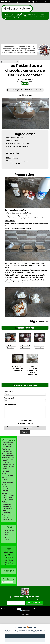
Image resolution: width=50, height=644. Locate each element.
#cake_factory (9, 553)
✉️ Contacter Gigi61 (25, 610)
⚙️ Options (25, 640)
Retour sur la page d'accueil (11, 62)
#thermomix (9, 551)
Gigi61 (19, 609)
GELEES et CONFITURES (6, 469)
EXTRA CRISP (7, 505)
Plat (6, 536)
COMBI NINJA (7, 450)
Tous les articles (8, 519)
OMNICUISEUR (7, 508)
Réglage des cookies (43, 609)
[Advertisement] (25, 32)
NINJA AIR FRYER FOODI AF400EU (8, 453)
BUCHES (5, 518)
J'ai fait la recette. (25, 421)
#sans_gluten (9, 561)
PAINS (5, 479)
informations (7, 516)
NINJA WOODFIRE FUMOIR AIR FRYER (8, 456)
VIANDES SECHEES (8, 496)
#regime (9, 559)
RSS (35, 609)
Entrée (7, 534)
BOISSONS (6, 461)
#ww (13, 564)
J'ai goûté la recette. (25, 423)
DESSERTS (6, 463)
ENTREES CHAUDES (9, 465)
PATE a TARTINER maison (8, 484)
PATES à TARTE (7, 481)
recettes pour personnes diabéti (8, 513)
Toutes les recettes (9, 443)
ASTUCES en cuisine (9, 459)
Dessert (8, 538)
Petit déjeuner (10, 531)
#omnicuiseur (9, 557)
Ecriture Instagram (25, 615)
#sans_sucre (9, 562)
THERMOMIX (7, 507)
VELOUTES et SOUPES (6, 493)
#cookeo (9, 554)
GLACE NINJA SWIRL (7, 447)
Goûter (7, 532)
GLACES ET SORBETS (6, 473)
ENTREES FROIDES (8, 466)
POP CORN (6, 488)
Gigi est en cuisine (17, 9)
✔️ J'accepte (25, 636)
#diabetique (9, 556)
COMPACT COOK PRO (8, 500)
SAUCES (5, 490)
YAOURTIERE (7, 510)
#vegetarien (6, 564)
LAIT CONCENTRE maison (8, 476)
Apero (7, 540)
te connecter (28, 427)
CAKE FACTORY (7, 498)
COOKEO (6, 503)
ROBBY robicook (8, 444)
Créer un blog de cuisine (41, 613)
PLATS (5, 487)
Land (29, 609)
